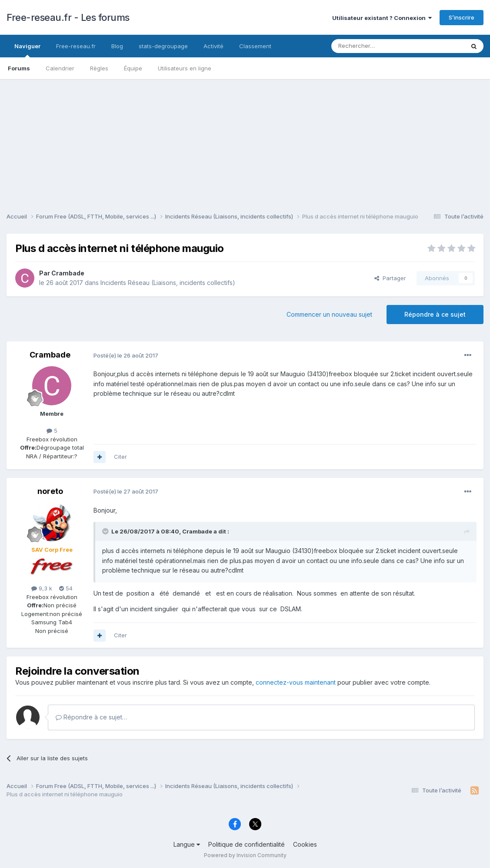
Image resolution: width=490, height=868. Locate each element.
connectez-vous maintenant (296, 682)
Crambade (68, 273)
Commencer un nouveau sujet (329, 314)
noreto (50, 491)
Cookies (305, 844)
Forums (19, 68)
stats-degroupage (163, 46)
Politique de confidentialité (247, 844)
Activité (213, 46)
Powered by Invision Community (245, 855)
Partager (390, 278)
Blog (117, 46)
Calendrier (60, 68)
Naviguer (27, 50)
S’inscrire (462, 17)
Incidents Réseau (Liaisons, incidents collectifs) (168, 283)
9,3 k (42, 588)
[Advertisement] (245, 140)
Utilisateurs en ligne (185, 68)
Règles (99, 68)
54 (66, 588)
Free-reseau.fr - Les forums (68, 17)
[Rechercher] (379, 46)
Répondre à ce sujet (435, 314)
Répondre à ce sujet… (91, 717)
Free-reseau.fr (76, 46)
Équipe (133, 68)
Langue (187, 844)
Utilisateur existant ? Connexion (382, 18)
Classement (255, 46)
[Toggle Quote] (106, 531)
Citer (120, 457)
